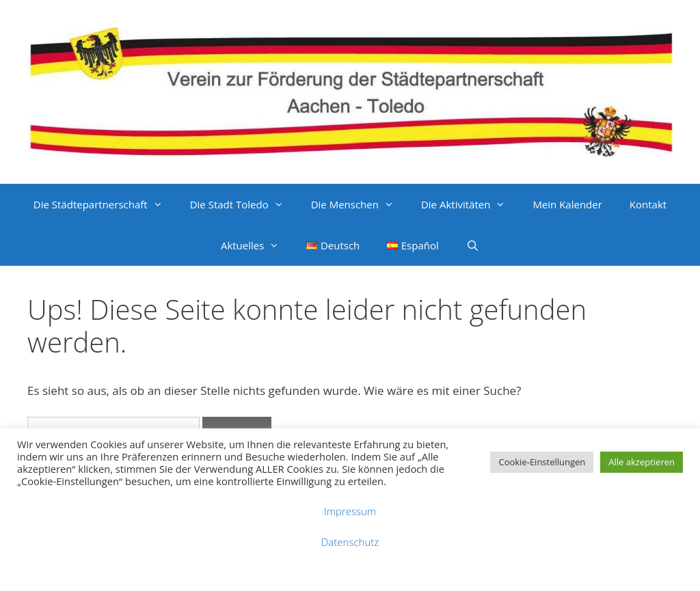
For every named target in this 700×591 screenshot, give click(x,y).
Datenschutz (350, 542)
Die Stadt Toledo (244, 204)
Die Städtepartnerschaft (105, 204)
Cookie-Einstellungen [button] (542, 462)
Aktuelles (257, 245)
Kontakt (648, 204)
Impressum (350, 511)
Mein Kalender (567, 204)
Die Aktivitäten (470, 204)
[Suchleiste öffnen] (473, 245)
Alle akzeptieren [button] (642, 462)
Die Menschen (359, 204)
